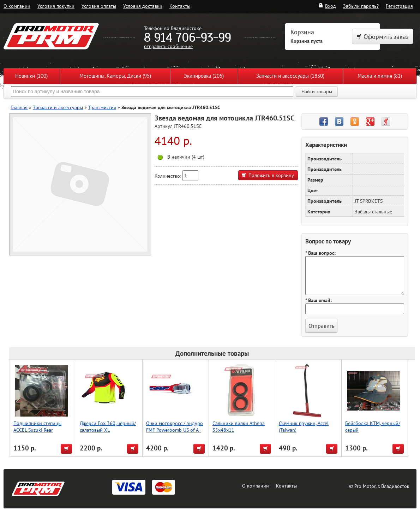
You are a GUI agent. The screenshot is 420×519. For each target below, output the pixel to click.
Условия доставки (143, 6)
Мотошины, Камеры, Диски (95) (115, 76)
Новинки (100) (31, 76)
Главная (19, 107)
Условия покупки (56, 6)
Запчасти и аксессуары (58, 107)
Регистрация (399, 6)
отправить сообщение (168, 46)
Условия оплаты (99, 6)
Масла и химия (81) (380, 76)
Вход (327, 6)
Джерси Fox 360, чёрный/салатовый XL (108, 426)
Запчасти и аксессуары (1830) (290, 76)
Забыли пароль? (361, 6)
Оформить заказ (383, 37)
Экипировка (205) (204, 76)
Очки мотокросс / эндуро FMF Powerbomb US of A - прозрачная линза (175, 430)
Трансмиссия (102, 107)
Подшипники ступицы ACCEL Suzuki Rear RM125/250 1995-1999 (39, 430)
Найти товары (317, 92)
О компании (17, 6)
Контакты (180, 6)
